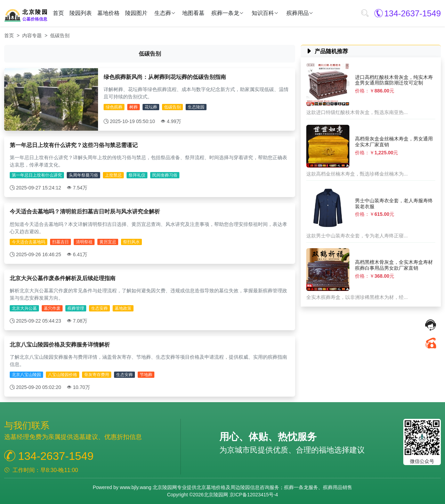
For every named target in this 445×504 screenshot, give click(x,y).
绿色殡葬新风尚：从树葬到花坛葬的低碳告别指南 (165, 77)
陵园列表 (81, 13)
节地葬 (146, 375)
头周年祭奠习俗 (83, 175)
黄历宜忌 (108, 242)
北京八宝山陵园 (26, 375)
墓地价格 (108, 13)
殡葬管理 (76, 308)
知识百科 (263, 13)
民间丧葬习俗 (165, 175)
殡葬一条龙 (225, 13)
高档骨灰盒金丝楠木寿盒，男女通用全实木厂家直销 (394, 142)
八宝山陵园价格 (63, 375)
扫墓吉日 (60, 242)
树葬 (133, 107)
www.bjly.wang (136, 487)
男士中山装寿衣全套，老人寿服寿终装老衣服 (394, 204)
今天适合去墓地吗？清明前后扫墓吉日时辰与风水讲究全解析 (85, 212)
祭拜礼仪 (137, 175)
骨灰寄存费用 (97, 375)
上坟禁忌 (113, 175)
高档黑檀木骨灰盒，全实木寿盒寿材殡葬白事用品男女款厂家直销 (394, 265)
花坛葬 (151, 107)
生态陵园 (196, 107)
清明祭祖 (84, 242)
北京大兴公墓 (24, 308)
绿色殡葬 (114, 107)
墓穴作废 (52, 308)
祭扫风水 (131, 242)
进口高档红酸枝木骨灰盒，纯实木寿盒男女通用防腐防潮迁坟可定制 (394, 80)
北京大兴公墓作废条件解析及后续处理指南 (63, 278)
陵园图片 (136, 13)
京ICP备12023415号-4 (254, 495)
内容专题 (32, 35)
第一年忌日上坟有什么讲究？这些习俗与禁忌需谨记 (74, 145)
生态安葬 (99, 308)
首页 (58, 13)
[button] (365, 13)
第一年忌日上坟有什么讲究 (37, 175)
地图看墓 (193, 13)
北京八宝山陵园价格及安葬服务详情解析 (60, 345)
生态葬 (163, 13)
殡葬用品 (298, 13)
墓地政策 (123, 308)
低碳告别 (172, 107)
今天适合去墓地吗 (29, 242)
